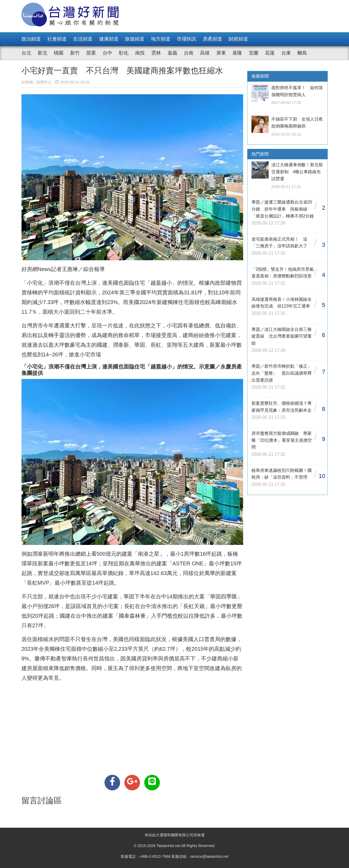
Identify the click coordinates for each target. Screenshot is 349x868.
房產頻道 (213, 39)
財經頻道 (238, 39)
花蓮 (270, 53)
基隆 (237, 53)
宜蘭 (254, 53)
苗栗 (91, 53)
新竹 (75, 53)
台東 (286, 53)
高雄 (205, 53)
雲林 (156, 53)
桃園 (59, 53)
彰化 (124, 53)
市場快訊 (186, 39)
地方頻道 (161, 39)
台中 (107, 53)
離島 (302, 53)
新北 (42, 53)
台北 (26, 53)
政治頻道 (31, 39)
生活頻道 (83, 39)
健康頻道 (109, 39)
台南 (189, 53)
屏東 (221, 53)
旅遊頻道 (135, 39)
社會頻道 (57, 39)
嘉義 (172, 53)
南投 (140, 53)
